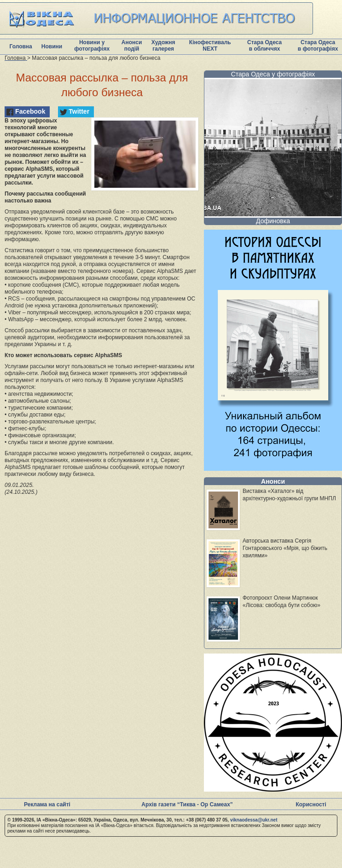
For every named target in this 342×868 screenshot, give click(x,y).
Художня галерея (163, 46)
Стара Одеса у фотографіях (273, 74)
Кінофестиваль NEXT (210, 46)
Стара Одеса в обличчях (264, 46)
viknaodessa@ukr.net (254, 820)
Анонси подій (132, 46)
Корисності (311, 804)
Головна (20, 46)
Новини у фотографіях (92, 46)
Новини (52, 46)
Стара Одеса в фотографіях (318, 46)
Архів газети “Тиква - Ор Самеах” (187, 804)
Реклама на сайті (47, 804)
